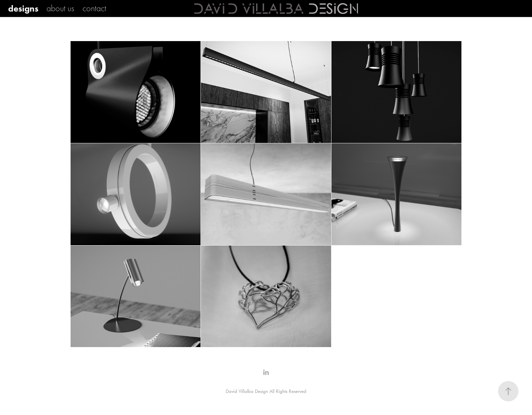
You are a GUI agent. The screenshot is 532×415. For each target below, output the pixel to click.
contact (94, 8)
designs (23, 8)
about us (60, 8)
